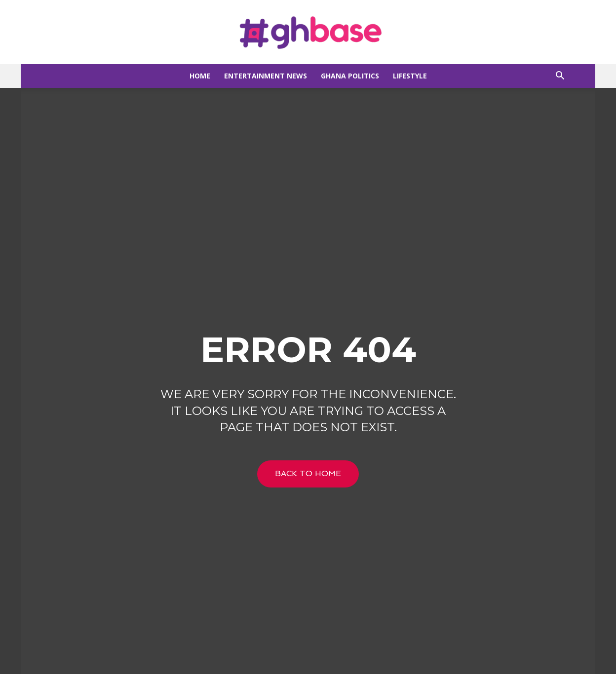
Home (200, 76)
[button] (560, 77)
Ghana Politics (350, 76)
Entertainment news (266, 76)
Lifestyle (410, 76)
